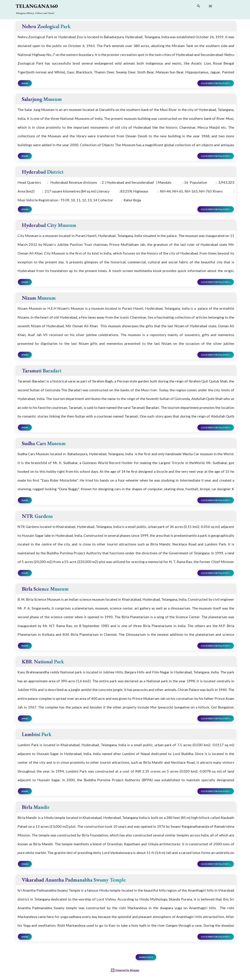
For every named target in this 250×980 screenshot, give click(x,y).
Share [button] (25, 83)
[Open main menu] (210, 6)
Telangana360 (37, 6)
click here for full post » (216, 83)
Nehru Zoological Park (46, 26)
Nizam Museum (39, 298)
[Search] (199, 7)
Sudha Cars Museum (44, 443)
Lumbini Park (37, 734)
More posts (146, 957)
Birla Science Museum (45, 589)
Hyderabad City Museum (49, 225)
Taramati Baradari (42, 371)
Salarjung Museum (42, 99)
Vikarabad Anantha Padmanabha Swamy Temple (74, 880)
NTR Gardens (37, 516)
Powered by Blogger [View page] (125, 970)
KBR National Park (43, 662)
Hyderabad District (43, 172)
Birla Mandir (36, 807)
